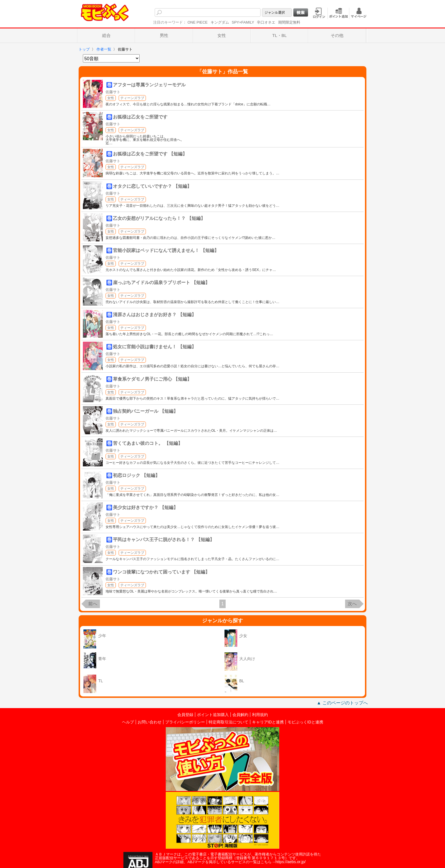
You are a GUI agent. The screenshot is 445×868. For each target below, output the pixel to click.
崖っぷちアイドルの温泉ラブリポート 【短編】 (161, 282)
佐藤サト (113, 92)
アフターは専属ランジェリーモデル (149, 85)
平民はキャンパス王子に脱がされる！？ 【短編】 (163, 540)
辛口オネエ (266, 22)
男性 (164, 35)
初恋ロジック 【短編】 (136, 475)
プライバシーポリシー (185, 722)
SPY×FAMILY (243, 22)
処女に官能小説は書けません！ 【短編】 (154, 347)
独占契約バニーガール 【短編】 (145, 411)
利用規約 (260, 715)
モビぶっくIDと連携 (305, 722)
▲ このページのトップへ (342, 703)
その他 (337, 35)
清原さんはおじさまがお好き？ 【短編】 (154, 315)
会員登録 (185, 715)
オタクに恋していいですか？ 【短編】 (152, 186)
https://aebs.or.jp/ (290, 862)
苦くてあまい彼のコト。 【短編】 (148, 443)
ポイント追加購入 (213, 715)
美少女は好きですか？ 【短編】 (145, 507)
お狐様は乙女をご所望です (140, 117)
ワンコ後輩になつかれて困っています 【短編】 (161, 572)
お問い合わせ (150, 722)
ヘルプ (128, 722)
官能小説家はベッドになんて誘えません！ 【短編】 (166, 250)
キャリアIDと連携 (268, 722)
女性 (222, 35)
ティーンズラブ (132, 98)
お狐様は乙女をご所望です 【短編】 (150, 154)
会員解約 (240, 715)
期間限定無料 (289, 22)
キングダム (220, 22)
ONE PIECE (198, 22)
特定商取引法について (228, 722)
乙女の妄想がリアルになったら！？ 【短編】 (159, 218)
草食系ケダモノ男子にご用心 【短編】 (152, 379)
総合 (106, 35)
